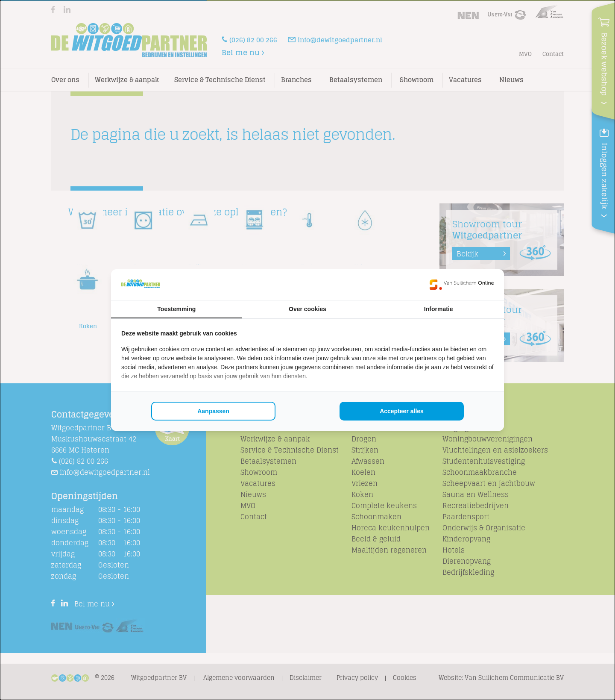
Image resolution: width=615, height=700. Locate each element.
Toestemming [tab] (176, 309)
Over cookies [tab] (307, 309)
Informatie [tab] (439, 309)
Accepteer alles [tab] (402, 411)
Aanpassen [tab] (213, 411)
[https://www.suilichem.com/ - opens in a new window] (462, 285)
